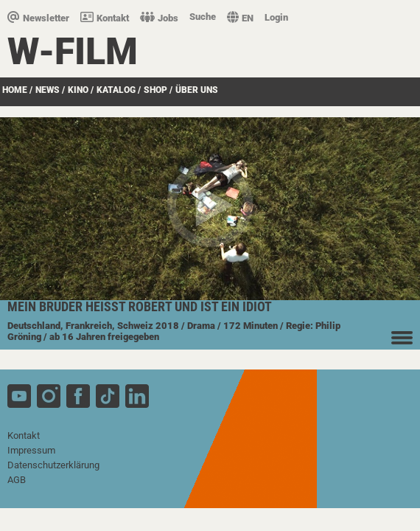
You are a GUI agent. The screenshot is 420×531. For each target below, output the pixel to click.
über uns (197, 90)
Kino (78, 90)
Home (15, 90)
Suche (203, 17)
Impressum (31, 450)
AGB (17, 480)
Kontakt (105, 18)
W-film (73, 52)
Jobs (159, 18)
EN (240, 18)
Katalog (116, 90)
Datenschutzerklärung (53, 465)
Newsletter (38, 18)
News (48, 90)
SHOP (155, 90)
